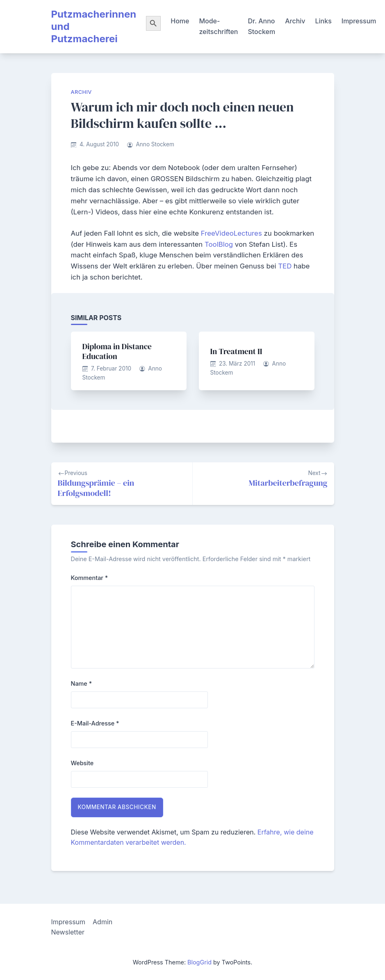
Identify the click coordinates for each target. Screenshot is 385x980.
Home (180, 21)
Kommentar (90, 578)
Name (82, 683)
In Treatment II (236, 351)
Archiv (295, 21)
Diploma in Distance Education (117, 351)
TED (286, 266)
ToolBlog (220, 244)
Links (323, 21)
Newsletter (68, 932)
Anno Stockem (155, 144)
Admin (103, 922)
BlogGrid (199, 962)
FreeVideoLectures (232, 233)
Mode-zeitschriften (218, 26)
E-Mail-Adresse (95, 723)
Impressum (359, 21)
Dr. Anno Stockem (261, 26)
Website (82, 763)
